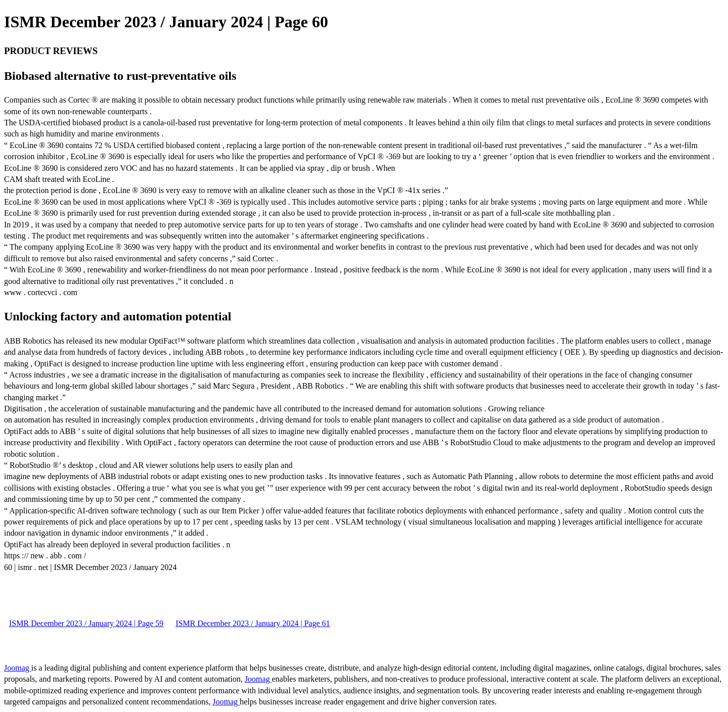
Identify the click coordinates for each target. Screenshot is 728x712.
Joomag (18, 668)
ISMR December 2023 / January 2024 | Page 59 (86, 623)
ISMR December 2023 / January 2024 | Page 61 (253, 623)
